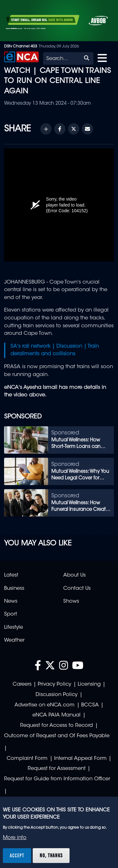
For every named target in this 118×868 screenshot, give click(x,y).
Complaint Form (27, 759)
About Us (74, 575)
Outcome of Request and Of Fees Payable (57, 736)
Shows (71, 601)
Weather (14, 640)
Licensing (89, 684)
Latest (11, 575)
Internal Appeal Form (80, 759)
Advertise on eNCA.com (45, 705)
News (11, 601)
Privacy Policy (54, 684)
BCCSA (90, 705)
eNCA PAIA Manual (56, 715)
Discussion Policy (56, 695)
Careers (22, 684)
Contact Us (77, 589)
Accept (17, 855)
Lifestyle (14, 628)
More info (15, 838)
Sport (11, 614)
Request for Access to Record (56, 726)
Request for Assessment (57, 769)
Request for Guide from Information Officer (57, 779)
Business (14, 589)
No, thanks (51, 855)
